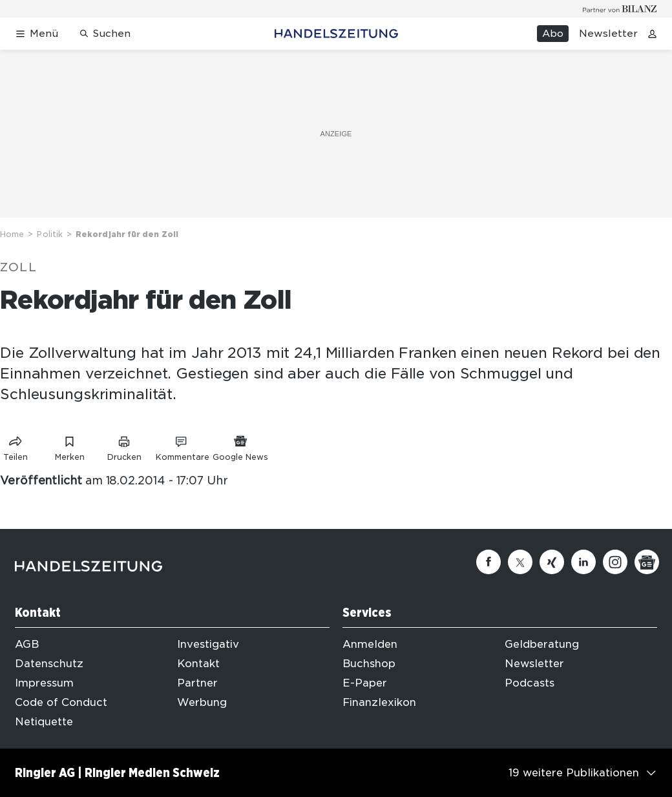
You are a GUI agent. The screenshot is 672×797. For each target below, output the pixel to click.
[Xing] (552, 562)
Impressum (44, 683)
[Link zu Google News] (240, 446)
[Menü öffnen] (37, 34)
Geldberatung (542, 644)
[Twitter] (520, 562)
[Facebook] (488, 562)
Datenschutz (49, 664)
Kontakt (198, 664)
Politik (50, 234)
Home (12, 234)
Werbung (202, 702)
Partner (197, 683)
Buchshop (369, 664)
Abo (553, 34)
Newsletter (608, 34)
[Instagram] (615, 562)
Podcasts (530, 683)
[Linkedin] (583, 562)
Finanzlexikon (379, 702)
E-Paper (365, 683)
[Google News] (647, 562)
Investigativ (208, 644)
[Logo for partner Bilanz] (620, 9)
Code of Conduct (61, 702)
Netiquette (44, 722)
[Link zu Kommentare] (182, 446)
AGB (27, 644)
